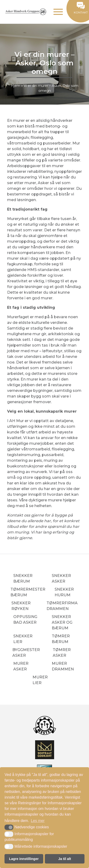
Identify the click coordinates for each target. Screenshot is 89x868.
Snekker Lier (23, 639)
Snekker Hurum (64, 592)
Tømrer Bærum (61, 639)
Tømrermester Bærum (28, 592)
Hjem (16, 86)
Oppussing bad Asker (25, 620)
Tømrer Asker (62, 653)
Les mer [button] (38, 821)
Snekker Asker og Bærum (62, 622)
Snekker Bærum (23, 578)
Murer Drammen (63, 666)
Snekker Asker (61, 578)
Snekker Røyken (21, 606)
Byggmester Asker (26, 653)
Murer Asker (21, 666)
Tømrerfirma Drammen (62, 606)
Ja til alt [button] (65, 859)
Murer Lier (40, 680)
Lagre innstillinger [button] (24, 859)
